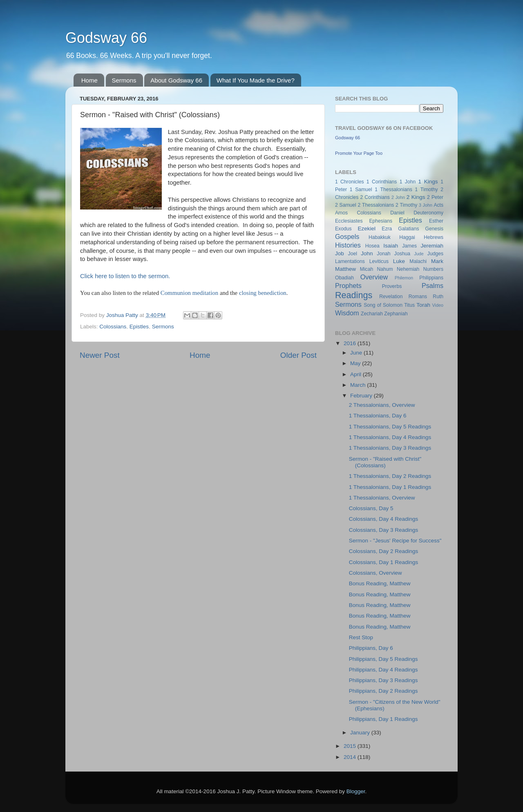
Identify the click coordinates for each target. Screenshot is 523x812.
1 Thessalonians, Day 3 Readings (390, 448)
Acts (438, 205)
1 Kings (428, 182)
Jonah (383, 254)
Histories (348, 245)
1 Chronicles (349, 182)
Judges (435, 254)
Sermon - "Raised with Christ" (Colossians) (385, 462)
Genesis (434, 229)
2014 (351, 757)
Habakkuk (380, 237)
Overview (374, 277)
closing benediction (263, 293)
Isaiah (391, 246)
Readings (354, 295)
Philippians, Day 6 (371, 648)
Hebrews (434, 237)
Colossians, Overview (375, 573)
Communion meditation (189, 293)
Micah (367, 269)
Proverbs (392, 286)
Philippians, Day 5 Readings (383, 659)
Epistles (139, 327)
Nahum (385, 269)
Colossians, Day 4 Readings (384, 519)
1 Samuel (361, 190)
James (409, 246)
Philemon (404, 278)
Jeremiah (432, 246)
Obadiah (344, 278)
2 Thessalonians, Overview (382, 405)
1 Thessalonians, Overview (382, 498)
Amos (341, 213)
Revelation (391, 297)
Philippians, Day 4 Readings (383, 670)
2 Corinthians (375, 197)
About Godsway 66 (176, 80)
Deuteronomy (428, 213)
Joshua (402, 254)
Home (89, 80)
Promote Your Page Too (359, 153)
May (356, 363)
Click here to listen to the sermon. (125, 276)
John (367, 253)
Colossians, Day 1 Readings (384, 562)
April (356, 374)
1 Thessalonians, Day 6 (378, 416)
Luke (399, 261)
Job (340, 253)
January (361, 733)
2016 (351, 343)
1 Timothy (427, 190)
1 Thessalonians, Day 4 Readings (390, 437)
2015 (351, 746)
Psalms (432, 286)
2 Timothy (406, 205)
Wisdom (347, 313)
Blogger (356, 791)
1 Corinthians (382, 182)
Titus (409, 305)
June (357, 353)
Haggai (407, 237)
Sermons (124, 80)
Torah (423, 305)
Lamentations (350, 261)
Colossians (113, 327)
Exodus (343, 229)
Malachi (418, 261)
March (359, 385)
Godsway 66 (106, 38)
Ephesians (381, 221)
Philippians (431, 278)
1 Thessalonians (393, 190)
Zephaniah (396, 314)
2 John (398, 197)
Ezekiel (367, 229)
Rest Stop (361, 637)
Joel (353, 254)
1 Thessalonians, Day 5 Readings (390, 427)
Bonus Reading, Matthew (380, 583)
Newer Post (100, 355)
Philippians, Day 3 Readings (383, 680)
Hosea (372, 246)
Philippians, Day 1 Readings (383, 719)
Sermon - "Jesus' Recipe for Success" (395, 541)
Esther (436, 221)
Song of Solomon (383, 305)
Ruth (438, 297)
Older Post (298, 355)
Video (438, 305)
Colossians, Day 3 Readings (384, 530)
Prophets (348, 286)
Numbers (433, 269)
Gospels (347, 236)
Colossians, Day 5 (371, 508)
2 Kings (416, 197)
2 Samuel (346, 205)
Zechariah (372, 314)
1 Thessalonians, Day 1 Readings (390, 487)
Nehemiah (408, 269)
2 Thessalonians (376, 205)
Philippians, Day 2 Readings (383, 691)
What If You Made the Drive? (256, 80)
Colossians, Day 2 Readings (384, 551)
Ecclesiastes (349, 221)
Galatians (408, 229)
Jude (419, 254)
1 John (408, 182)
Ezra (387, 229)
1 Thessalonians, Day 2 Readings (390, 476)
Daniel (397, 213)
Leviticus (379, 261)
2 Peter (435, 197)
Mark (437, 261)
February (362, 396)
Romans (418, 297)
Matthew (345, 269)
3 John (426, 205)
